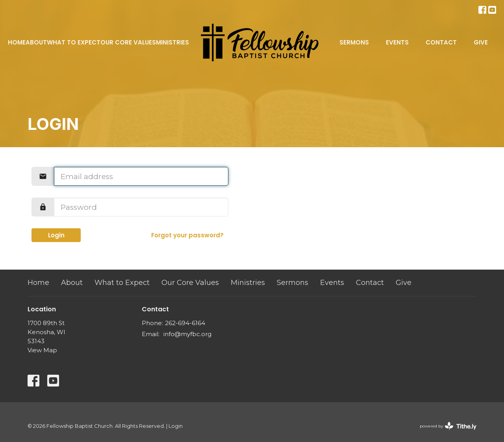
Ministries (172, 42)
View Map (42, 350)
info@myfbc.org (187, 334)
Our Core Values (128, 42)
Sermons (354, 42)
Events (397, 42)
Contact (441, 42)
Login (56, 235)
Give (481, 42)
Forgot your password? (187, 235)
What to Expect (74, 42)
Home (17, 42)
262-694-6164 (185, 323)
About (36, 42)
